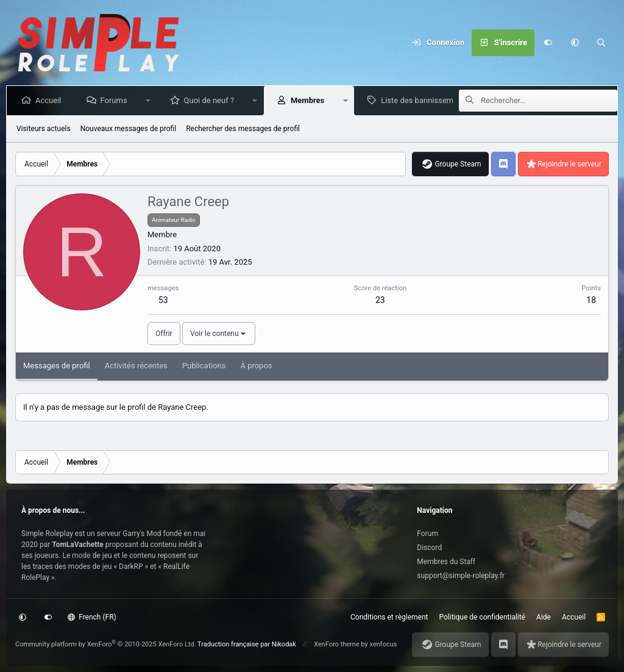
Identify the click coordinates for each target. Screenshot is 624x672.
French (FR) (92, 617)
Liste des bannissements (427, 100)
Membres (310, 100)
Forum (427, 534)
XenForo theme (337, 644)
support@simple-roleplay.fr (461, 576)
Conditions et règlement (389, 617)
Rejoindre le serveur (569, 164)
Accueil (51, 100)
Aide (544, 617)
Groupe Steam (458, 164)
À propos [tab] (256, 366)
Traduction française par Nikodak (247, 644)
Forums (116, 100)
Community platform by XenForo (106, 644)
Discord (429, 548)
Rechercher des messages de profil (243, 129)
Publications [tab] (204, 366)
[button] (575, 43)
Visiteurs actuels (44, 129)
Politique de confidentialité (483, 617)
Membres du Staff (446, 562)
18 (591, 300)
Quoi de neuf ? (212, 100)
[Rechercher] (601, 43)
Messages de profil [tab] (57, 366)
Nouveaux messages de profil (128, 129)
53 (163, 300)
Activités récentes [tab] (136, 366)
